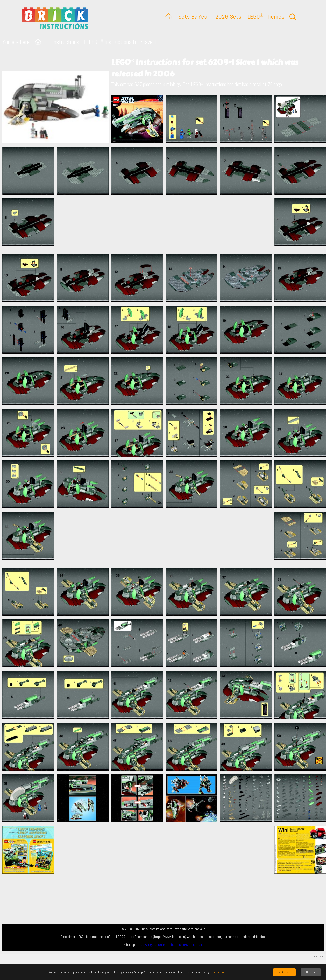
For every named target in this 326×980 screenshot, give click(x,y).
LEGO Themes (266, 16)
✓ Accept (284, 972)
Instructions (66, 42)
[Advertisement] (166, 224)
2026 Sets (228, 16)
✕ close (318, 957)
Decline (311, 972)
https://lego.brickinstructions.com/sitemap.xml (170, 945)
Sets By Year (194, 16)
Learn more (218, 972)
